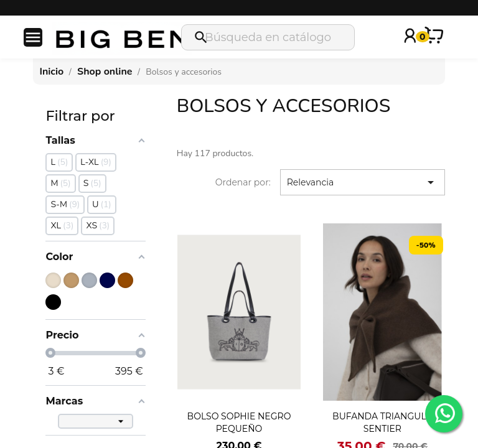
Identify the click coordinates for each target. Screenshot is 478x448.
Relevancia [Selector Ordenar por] (363, 182)
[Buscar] (268, 37)
